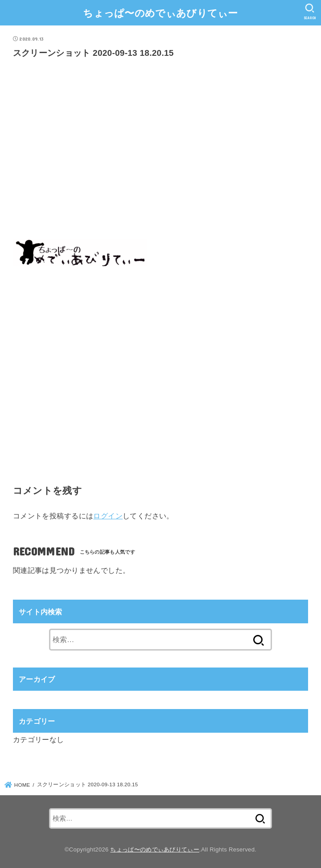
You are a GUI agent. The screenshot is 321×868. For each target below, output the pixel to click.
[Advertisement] (160, 152)
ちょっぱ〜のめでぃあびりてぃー (160, 13)
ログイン (108, 516)
